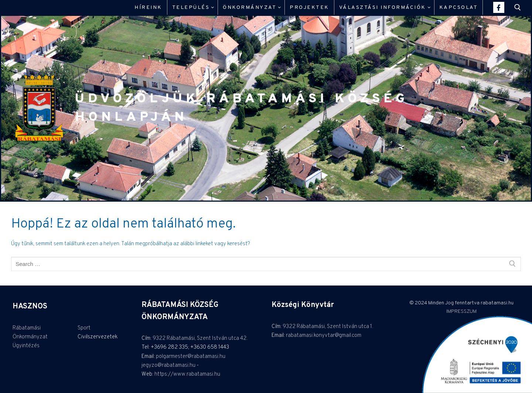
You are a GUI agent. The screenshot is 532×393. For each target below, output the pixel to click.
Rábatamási (27, 328)
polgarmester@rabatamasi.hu (191, 357)
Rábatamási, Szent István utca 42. (207, 339)
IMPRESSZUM (461, 312)
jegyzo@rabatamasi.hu (168, 365)
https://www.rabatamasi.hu (187, 374)
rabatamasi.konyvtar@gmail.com (324, 336)
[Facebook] (499, 7)
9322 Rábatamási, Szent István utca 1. (328, 327)
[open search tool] (518, 7)
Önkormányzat (30, 337)
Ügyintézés (26, 346)
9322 (160, 339)
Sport (84, 328)
